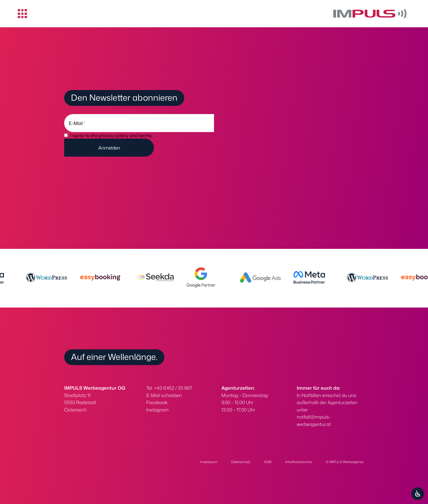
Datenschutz (241, 462)
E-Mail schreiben (164, 395)
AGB (268, 462)
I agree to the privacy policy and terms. (111, 135)
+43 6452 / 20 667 (173, 388)
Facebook (157, 402)
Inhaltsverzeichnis (299, 462)
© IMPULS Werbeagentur (345, 462)
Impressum (209, 462)
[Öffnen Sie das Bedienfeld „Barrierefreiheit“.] (418, 494)
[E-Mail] (139, 123)
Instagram (157, 410)
